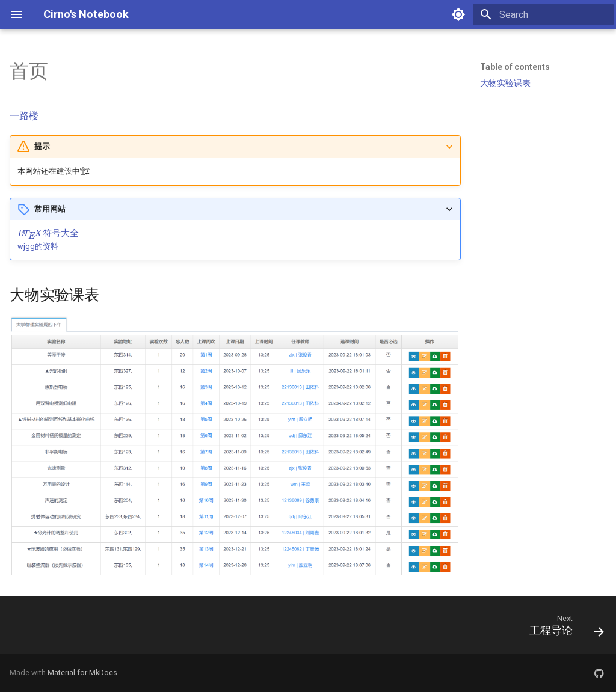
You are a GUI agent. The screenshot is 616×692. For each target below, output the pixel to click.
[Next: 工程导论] (563, 629)
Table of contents (515, 67)
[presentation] (48, 234)
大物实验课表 (505, 83)
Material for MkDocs (82, 672)
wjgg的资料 (38, 246)
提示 (42, 146)
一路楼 (24, 116)
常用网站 (50, 209)
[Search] (543, 14)
